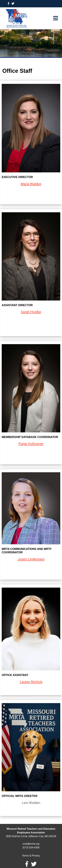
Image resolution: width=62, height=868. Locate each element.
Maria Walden (31, 184)
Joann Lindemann (31, 559)
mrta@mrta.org (31, 844)
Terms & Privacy (31, 856)
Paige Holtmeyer (31, 444)
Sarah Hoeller (31, 312)
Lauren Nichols (31, 682)
